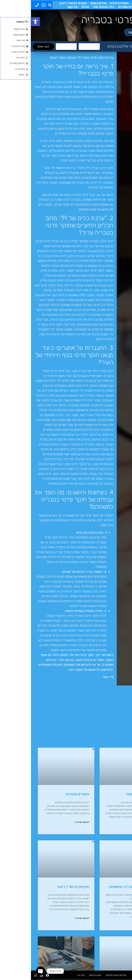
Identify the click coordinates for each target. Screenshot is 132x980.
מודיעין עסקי (67, 3)
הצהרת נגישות (64, 975)
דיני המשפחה (119, 7)
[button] (4, 22)
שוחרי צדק (66, 660)
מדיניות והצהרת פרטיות (85, 975)
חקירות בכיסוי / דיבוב (42, 3)
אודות (54, 7)
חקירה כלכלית (88, 3)
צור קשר (41, 7)
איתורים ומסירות (97, 7)
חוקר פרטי (121, 3)
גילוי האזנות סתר (73, 7)
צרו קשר (76, 677)
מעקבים (106, 3)
